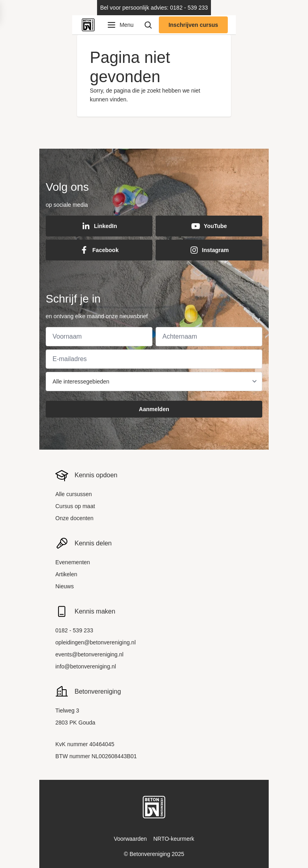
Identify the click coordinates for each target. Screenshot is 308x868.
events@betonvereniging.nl (89, 654)
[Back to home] (90, 25)
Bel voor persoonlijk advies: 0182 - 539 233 (154, 8)
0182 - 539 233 (74, 630)
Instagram (209, 250)
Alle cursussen (74, 494)
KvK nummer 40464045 (85, 744)
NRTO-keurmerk (174, 839)
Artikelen (66, 574)
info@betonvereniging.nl (86, 666)
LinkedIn (99, 226)
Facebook (99, 250)
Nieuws (65, 586)
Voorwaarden (131, 839)
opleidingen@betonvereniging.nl (95, 642)
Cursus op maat (75, 506)
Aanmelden (154, 409)
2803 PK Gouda (75, 723)
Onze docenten (74, 518)
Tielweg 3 (67, 711)
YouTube (209, 226)
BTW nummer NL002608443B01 (96, 756)
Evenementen (73, 562)
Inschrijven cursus (193, 25)
